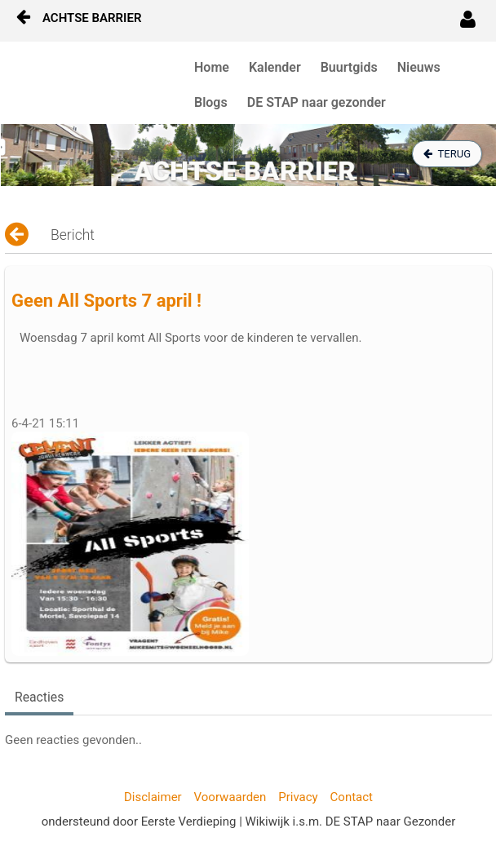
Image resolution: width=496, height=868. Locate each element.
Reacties (39, 697)
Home (212, 67)
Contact (352, 797)
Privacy (298, 797)
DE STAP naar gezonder (317, 102)
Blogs (211, 102)
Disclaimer (153, 797)
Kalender (275, 67)
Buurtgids (349, 67)
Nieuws (419, 67)
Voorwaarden (230, 797)
